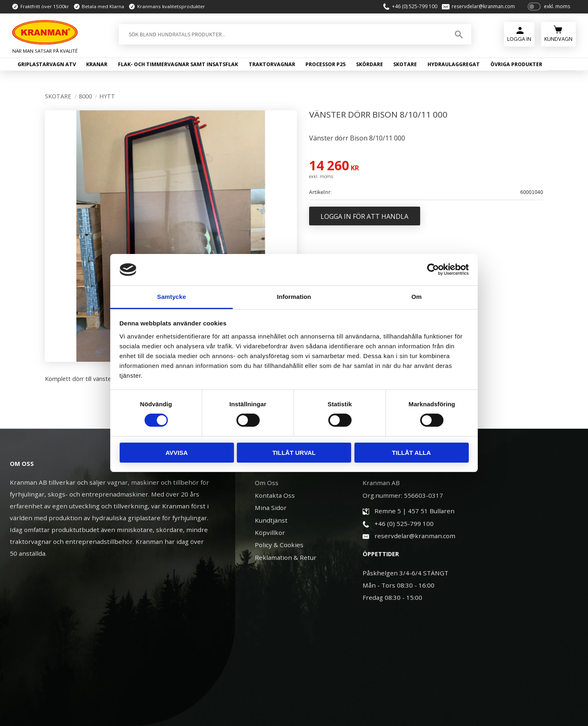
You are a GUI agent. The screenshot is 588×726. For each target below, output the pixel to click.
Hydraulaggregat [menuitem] (454, 64)
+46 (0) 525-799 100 (414, 7)
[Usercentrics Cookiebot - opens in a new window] (433, 269)
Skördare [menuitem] (370, 64)
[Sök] (459, 34)
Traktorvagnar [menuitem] (272, 64)
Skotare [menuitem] (405, 64)
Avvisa (177, 453)
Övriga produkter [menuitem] (516, 64)
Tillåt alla (411, 453)
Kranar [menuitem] (97, 64)
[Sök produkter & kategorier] (282, 34)
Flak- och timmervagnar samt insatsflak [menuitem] (178, 64)
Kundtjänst (271, 520)
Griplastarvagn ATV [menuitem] (47, 64)
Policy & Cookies (279, 545)
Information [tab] (294, 297)
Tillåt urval (294, 453)
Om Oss (267, 483)
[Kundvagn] (558, 33)
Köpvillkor (270, 532)
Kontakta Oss (275, 495)
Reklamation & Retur (286, 557)
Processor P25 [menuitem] (325, 64)
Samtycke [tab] (172, 297)
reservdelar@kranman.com (483, 7)
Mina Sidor (271, 508)
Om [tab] (416, 297)
